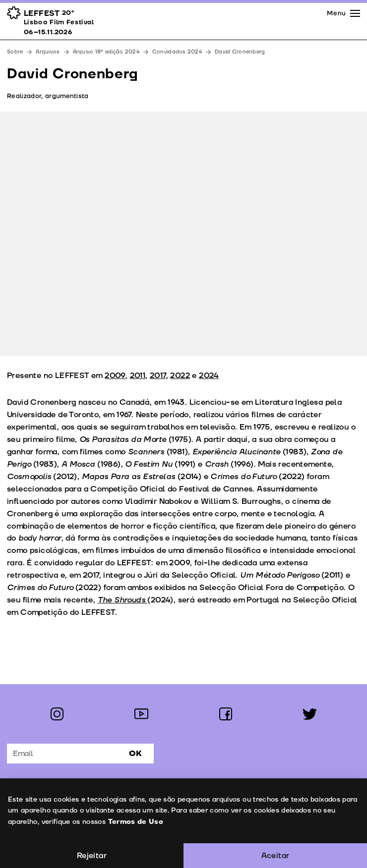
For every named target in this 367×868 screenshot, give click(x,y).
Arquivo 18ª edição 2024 (106, 52)
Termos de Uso (135, 822)
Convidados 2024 (177, 52)
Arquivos (48, 52)
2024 (209, 376)
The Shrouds (123, 600)
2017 (158, 376)
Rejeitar (92, 856)
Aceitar (275, 856)
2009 (115, 376)
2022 (180, 376)
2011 (138, 376)
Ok (135, 754)
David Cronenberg (240, 52)
